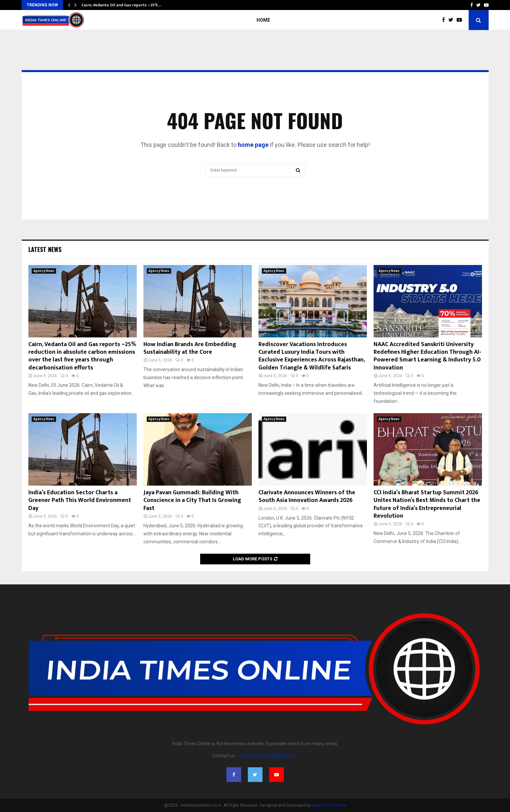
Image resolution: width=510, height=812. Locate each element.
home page (253, 145)
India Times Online (329, 805)
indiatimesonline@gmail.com (267, 756)
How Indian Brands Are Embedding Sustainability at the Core (190, 348)
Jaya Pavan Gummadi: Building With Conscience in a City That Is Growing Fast (192, 500)
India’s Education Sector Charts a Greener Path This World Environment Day (80, 500)
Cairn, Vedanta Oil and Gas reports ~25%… (121, 5)
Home (263, 20)
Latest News (45, 249)
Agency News (44, 271)
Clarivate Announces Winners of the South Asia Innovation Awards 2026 (307, 496)
